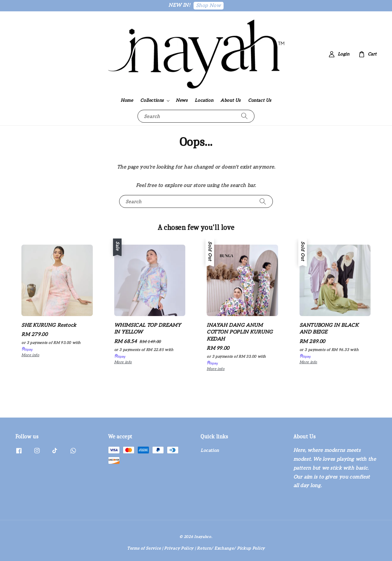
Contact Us (260, 100)
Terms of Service (144, 548)
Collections (152, 100)
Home (127, 100)
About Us (231, 100)
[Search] (244, 116)
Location (204, 100)
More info (30, 355)
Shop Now (209, 6)
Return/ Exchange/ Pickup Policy (231, 548)
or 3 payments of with (51, 346)
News (182, 100)
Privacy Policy (179, 548)
